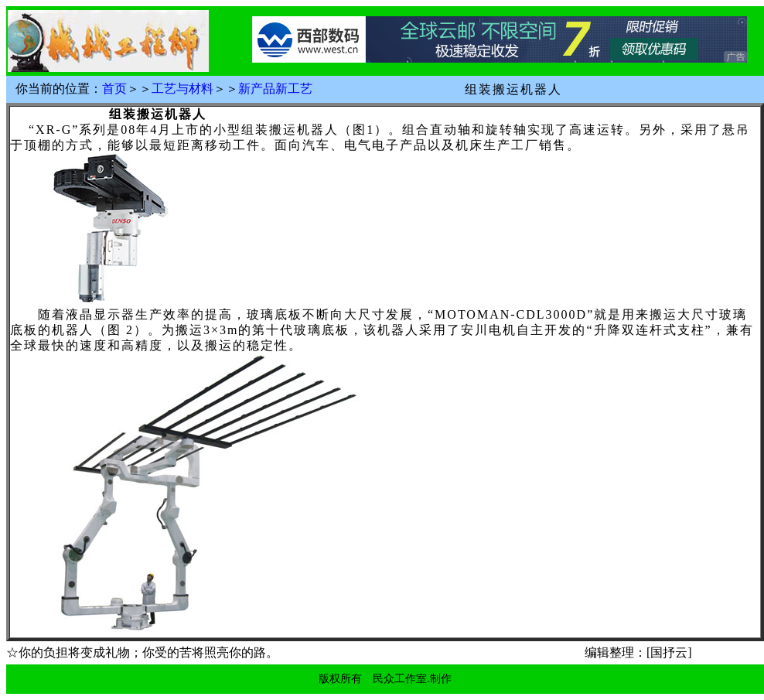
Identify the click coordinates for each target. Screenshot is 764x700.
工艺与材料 (182, 89)
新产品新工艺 (275, 89)
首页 (114, 89)
